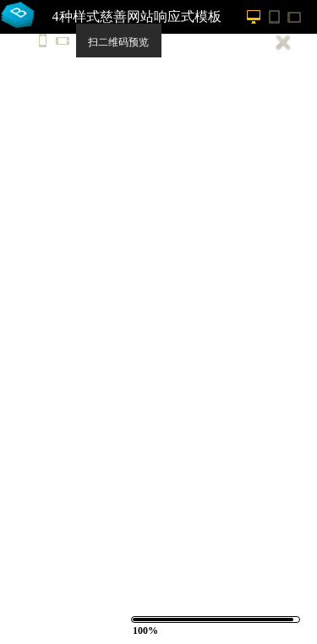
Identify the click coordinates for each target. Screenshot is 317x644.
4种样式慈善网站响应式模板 (137, 16)
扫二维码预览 (118, 42)
